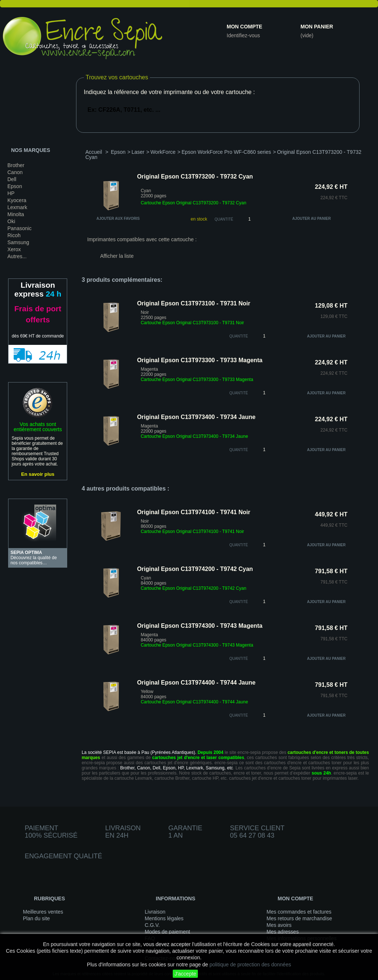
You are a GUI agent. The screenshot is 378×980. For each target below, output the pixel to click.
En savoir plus (38, 474)
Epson (15, 186)
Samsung (18, 242)
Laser (138, 152)
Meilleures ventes (43, 912)
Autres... (17, 256)
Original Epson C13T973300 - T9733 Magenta (200, 360)
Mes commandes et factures (299, 912)
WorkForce (163, 152)
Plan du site (36, 918)
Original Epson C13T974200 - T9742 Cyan (195, 569)
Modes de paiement (167, 932)
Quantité (224, 219)
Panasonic (19, 228)
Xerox (14, 249)
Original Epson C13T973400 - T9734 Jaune (196, 417)
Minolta (16, 214)
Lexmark (17, 207)
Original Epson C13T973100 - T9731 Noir (194, 303)
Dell (12, 179)
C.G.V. (152, 925)
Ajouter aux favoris (118, 219)
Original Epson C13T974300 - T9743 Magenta (200, 626)
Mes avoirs (279, 925)
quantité (239, 336)
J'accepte (185, 974)
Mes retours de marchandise (299, 918)
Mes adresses (283, 932)
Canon (15, 172)
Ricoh (14, 235)
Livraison (155, 912)
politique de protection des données (250, 965)
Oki (11, 221)
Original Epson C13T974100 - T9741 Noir (194, 512)
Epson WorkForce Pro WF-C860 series (226, 152)
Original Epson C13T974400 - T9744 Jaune (196, 683)
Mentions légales (164, 918)
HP (11, 193)
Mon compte (244, 27)
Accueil (94, 152)
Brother (16, 165)
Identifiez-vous (243, 35)
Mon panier (317, 27)
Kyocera (17, 200)
